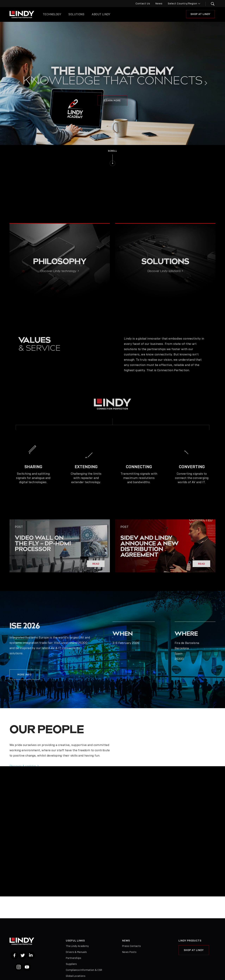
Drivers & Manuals (76, 952)
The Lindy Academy (77, 946)
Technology (52, 14)
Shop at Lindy (200, 14)
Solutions (76, 14)
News (159, 4)
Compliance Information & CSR (84, 970)
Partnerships (74, 958)
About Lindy (101, 14)
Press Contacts (132, 946)
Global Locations (76, 976)
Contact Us (143, 4)
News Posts (129, 952)
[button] (210, 4)
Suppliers (71, 964)
